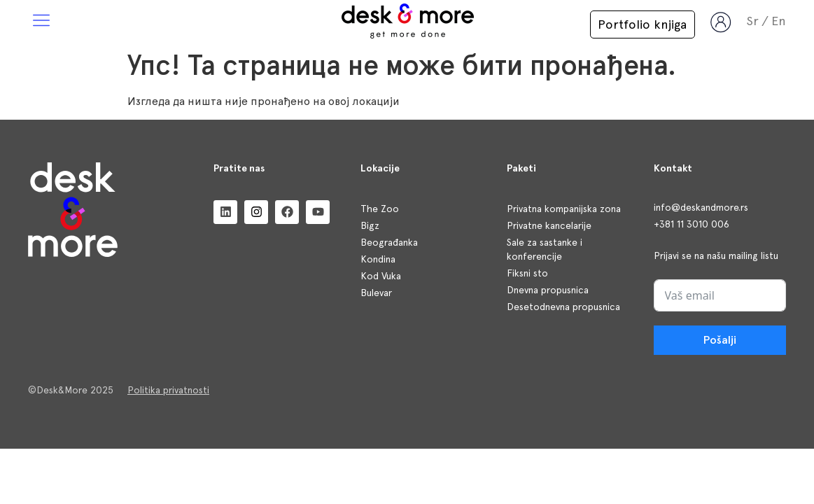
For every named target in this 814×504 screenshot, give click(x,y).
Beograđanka (389, 242)
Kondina (378, 259)
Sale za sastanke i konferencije (545, 249)
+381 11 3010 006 (692, 224)
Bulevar (376, 293)
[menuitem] (779, 21)
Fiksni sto (527, 273)
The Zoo (380, 209)
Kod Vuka (381, 276)
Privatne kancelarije (549, 225)
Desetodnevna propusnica (563, 307)
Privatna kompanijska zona (564, 209)
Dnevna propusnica (548, 290)
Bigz (370, 225)
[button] (41, 21)
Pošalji (720, 340)
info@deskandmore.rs (701, 207)
